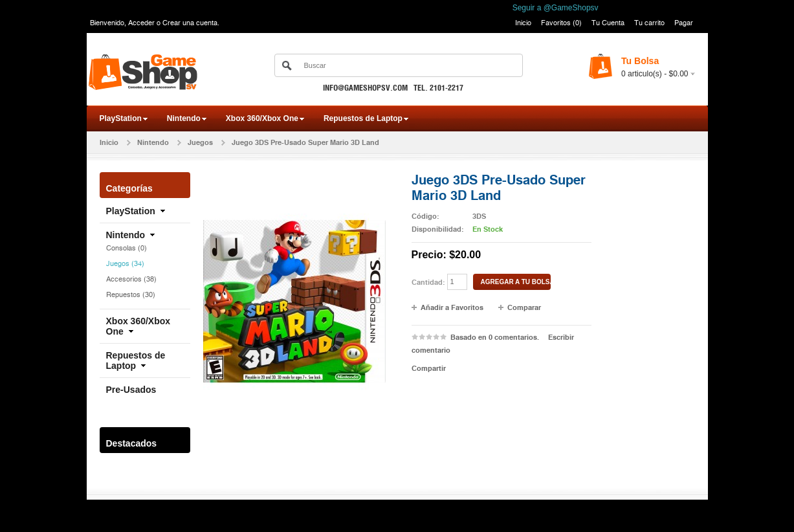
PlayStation (121, 118)
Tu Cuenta (608, 23)
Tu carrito (649, 23)
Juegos (200, 142)
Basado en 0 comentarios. (495, 337)
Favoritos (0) (561, 23)
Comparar (524, 307)
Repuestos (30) (131, 294)
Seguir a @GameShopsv (556, 8)
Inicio (523, 23)
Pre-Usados (131, 390)
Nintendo (184, 118)
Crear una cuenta (190, 23)
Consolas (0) (127, 248)
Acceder (141, 23)
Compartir (429, 368)
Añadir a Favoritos (452, 307)
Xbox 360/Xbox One (262, 118)
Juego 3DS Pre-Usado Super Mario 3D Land (305, 142)
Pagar (684, 23)
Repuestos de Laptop (363, 118)
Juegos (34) (125, 263)
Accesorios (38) (131, 279)
